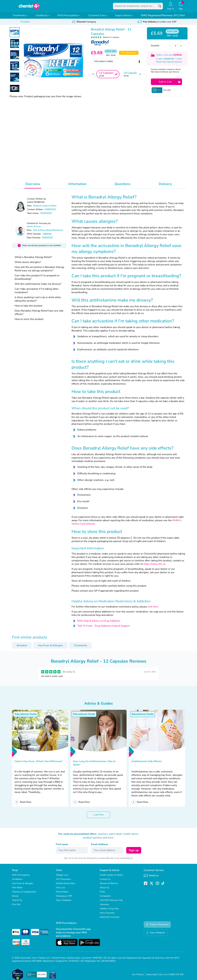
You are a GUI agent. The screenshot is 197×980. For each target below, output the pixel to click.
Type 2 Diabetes (64, 902)
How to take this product (29, 308)
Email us (151, 878)
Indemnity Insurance (110, 919)
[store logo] (29, 7)
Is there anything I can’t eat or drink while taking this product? (38, 301)
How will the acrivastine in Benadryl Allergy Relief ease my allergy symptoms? (39, 271)
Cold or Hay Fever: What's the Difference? (39, 764)
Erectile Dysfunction (66, 886)
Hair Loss (61, 890)
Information (77, 186)
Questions (123, 186)
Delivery (165, 186)
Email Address (100, 847)
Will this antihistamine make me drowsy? (38, 286)
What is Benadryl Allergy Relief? (33, 259)
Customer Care (98, 18)
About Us (104, 890)
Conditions (43, 18)
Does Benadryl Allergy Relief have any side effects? (39, 315)
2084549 (47, 236)
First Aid (16, 907)
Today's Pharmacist (157, 927)
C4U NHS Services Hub (111, 902)
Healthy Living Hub (109, 911)
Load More (99, 817)
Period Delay (62, 894)
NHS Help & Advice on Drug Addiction (99, 623)
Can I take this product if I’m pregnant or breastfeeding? (37, 279)
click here (153, 609)
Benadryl (22, 648)
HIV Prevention (63, 881)
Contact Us (105, 881)
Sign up (134, 852)
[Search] (160, 7)
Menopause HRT (64, 898)
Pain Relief (17, 890)
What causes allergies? (28, 264)
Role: (30, 208)
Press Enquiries (107, 915)
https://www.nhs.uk (155, 566)
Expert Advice (124, 18)
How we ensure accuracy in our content (42, 248)
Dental (15, 898)
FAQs (102, 894)
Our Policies (138, 977)
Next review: (33, 215)
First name (62, 847)
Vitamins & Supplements (24, 894)
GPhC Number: (34, 236)
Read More (26, 804)
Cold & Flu (17, 902)
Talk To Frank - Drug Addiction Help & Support (103, 628)
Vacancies (104, 907)
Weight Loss (62, 877)
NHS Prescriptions (69, 18)
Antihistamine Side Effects (147, 764)
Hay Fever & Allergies (50, 648)
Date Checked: (34, 240)
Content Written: (35, 212)
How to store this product (29, 321)
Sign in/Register (156, 935)
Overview (33, 186)
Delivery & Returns (109, 886)
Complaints (105, 898)
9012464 (163, 18)
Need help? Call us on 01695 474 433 (165, 977)
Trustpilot (25, 24)
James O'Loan (34, 229)
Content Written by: (37, 201)
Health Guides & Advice (111, 877)
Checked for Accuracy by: (39, 225)
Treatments (20, 18)
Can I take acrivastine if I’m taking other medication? (37, 293)
